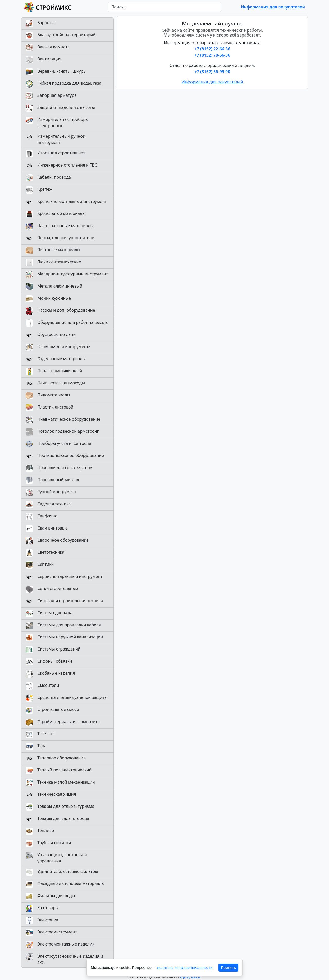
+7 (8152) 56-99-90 (212, 72)
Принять (229, 968)
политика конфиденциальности (185, 968)
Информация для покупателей (273, 7)
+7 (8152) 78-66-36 (212, 55)
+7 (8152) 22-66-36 (212, 49)
